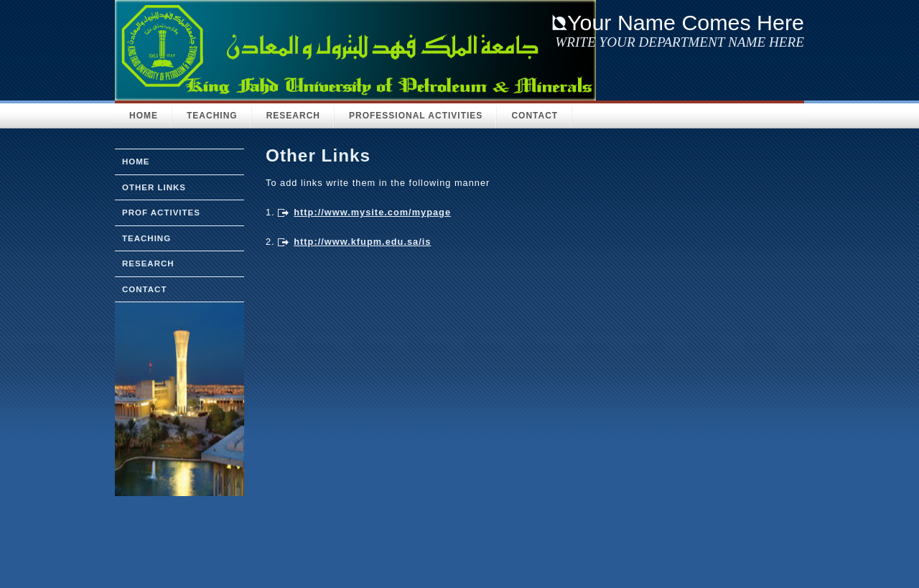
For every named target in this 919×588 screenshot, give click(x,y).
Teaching (212, 116)
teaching (146, 238)
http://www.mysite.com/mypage (372, 212)
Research (293, 116)
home (136, 162)
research (148, 263)
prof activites (161, 213)
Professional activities (416, 116)
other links (154, 187)
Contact (535, 116)
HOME (144, 116)
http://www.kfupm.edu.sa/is (362, 242)
